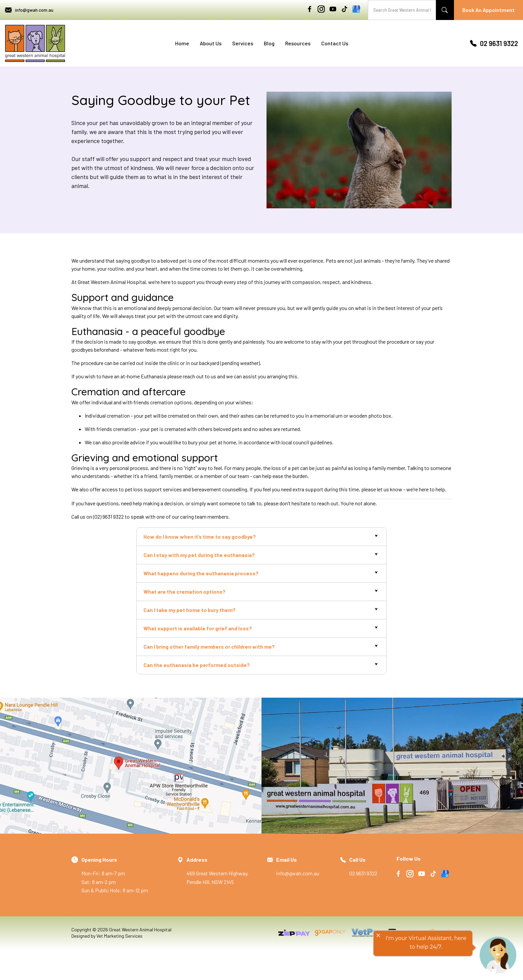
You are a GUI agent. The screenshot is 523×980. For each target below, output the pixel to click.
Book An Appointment (488, 10)
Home (182, 43)
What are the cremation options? (184, 591)
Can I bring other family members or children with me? (209, 646)
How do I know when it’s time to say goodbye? (200, 536)
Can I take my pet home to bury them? (189, 610)
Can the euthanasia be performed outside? (197, 665)
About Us (211, 43)
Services (243, 43)
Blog (269, 43)
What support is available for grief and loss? (198, 628)
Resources (298, 43)
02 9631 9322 (494, 43)
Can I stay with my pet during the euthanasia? (199, 555)
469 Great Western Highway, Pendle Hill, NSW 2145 (222, 870)
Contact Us (335, 43)
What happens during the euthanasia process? (201, 573)
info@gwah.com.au (29, 10)
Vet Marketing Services (119, 936)
